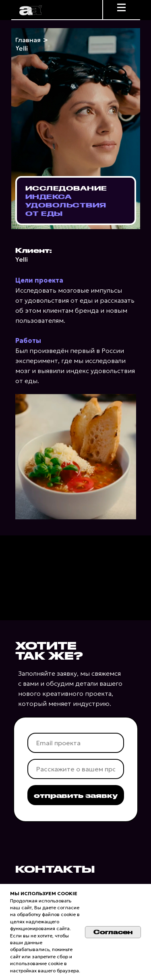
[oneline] (76, 769)
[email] (76, 743)
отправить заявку (76, 795)
